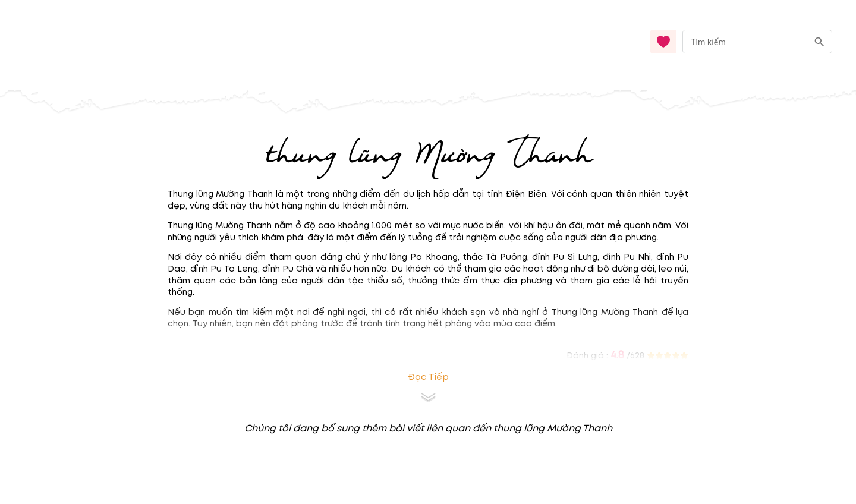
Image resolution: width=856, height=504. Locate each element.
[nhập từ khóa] (745, 41)
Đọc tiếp (428, 377)
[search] (819, 42)
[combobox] (757, 42)
